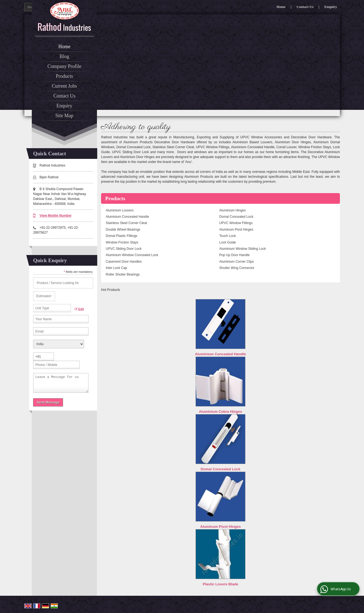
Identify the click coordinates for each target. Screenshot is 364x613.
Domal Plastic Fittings (121, 236)
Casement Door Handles (124, 262)
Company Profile (64, 66)
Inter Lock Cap (116, 268)
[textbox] (52, 308)
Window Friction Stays (122, 242)
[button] (55, 216)
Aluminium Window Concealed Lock (132, 255)
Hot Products (111, 290)
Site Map (64, 116)
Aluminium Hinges (233, 210)
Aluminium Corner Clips (237, 262)
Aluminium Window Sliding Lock (243, 249)
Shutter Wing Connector (237, 268)
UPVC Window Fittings (236, 223)
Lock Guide (228, 242)
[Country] (59, 344)
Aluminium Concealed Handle (127, 217)
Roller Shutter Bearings (123, 274)
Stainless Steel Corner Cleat (126, 223)
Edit (79, 309)
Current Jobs (64, 86)
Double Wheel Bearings (123, 230)
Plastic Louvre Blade (220, 584)
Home (281, 7)
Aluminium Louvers (120, 210)
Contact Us (305, 7)
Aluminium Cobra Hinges (220, 412)
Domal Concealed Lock (236, 217)
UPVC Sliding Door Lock (124, 249)
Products (65, 76)
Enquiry (331, 7)
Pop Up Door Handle (235, 255)
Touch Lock (228, 236)
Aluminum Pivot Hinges (236, 230)
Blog (64, 56)
